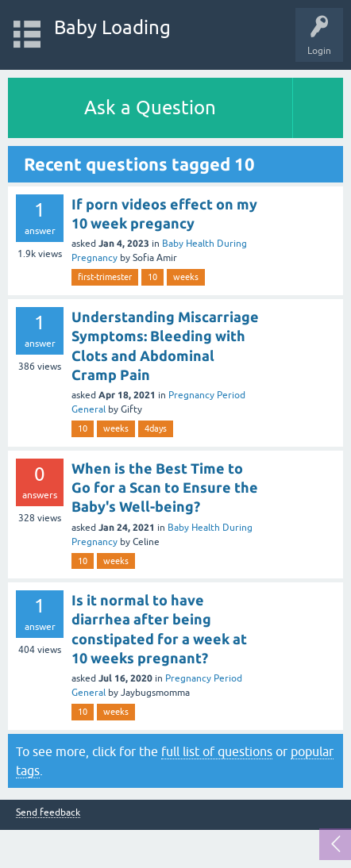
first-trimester (105, 277)
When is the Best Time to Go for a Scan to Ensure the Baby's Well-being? (165, 488)
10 (152, 277)
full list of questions (217, 751)
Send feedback (48, 813)
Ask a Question (150, 108)
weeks (186, 277)
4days (156, 428)
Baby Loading (112, 27)
